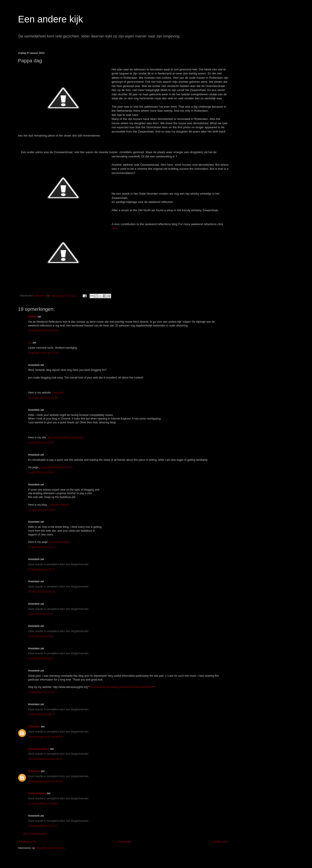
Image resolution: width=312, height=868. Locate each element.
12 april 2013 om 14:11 (42, 547)
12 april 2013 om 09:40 (42, 510)
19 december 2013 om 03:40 (45, 781)
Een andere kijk (51, 19)
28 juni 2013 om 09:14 (41, 714)
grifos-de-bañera (39, 749)
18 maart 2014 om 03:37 (43, 826)
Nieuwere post (28, 842)
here (114, 228)
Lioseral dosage (60, 542)
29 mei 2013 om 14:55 (41, 592)
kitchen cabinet (59, 505)
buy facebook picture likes (57, 467)
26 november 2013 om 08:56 (45, 737)
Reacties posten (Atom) (50, 848)
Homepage (125, 842)
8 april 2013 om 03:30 (41, 443)
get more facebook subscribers (66, 437)
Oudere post (220, 842)
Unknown (34, 727)
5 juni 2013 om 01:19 (41, 659)
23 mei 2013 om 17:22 (41, 570)
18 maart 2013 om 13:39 (43, 398)
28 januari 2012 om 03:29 (43, 331)
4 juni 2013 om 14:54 (41, 636)
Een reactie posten (35, 834)
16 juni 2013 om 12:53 (41, 692)
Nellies (32, 317)
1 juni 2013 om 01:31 (41, 614)
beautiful (59, 393)
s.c (30, 343)
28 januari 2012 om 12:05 (43, 353)
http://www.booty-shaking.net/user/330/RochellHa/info (121, 687)
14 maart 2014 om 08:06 (43, 804)
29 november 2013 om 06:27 (45, 759)
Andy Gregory (37, 793)
